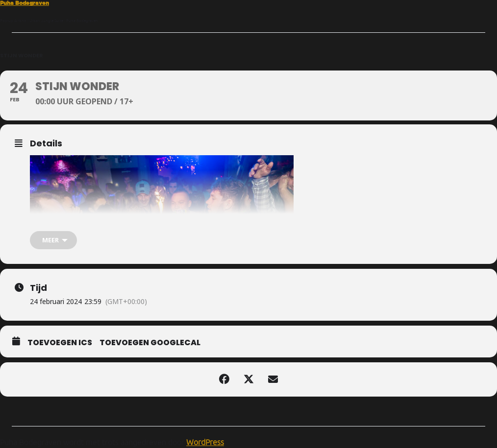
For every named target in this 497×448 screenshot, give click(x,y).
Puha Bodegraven (25, 3)
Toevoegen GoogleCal (150, 343)
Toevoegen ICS (60, 343)
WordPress (205, 442)
